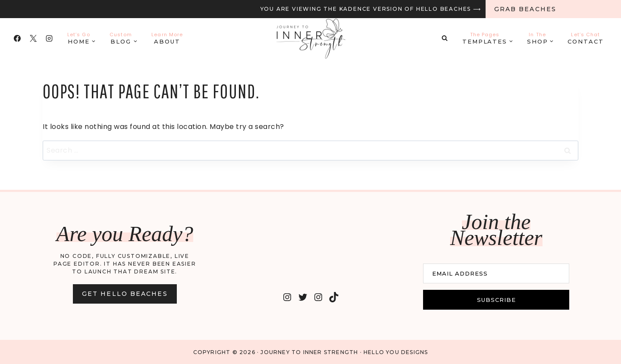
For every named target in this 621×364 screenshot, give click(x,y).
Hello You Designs (396, 351)
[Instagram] (49, 38)
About (167, 38)
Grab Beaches (525, 9)
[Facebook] (17, 38)
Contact (586, 38)
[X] (33, 38)
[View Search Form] (445, 38)
